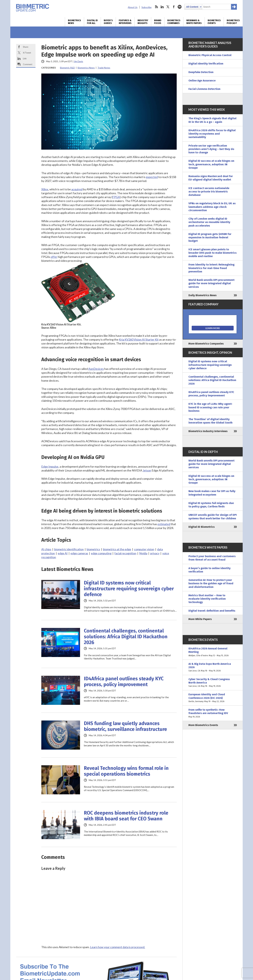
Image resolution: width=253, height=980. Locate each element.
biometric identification (69, 549)
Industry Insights (143, 22)
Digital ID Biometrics (202, 527)
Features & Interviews (125, 22)
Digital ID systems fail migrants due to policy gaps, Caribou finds (211, 505)
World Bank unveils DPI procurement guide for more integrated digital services (211, 283)
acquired (77, 189)
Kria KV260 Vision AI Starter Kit (139, 339)
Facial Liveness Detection (204, 89)
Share (26, 47)
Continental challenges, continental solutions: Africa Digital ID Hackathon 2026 (126, 637)
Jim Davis (78, 61)
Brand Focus (158, 22)
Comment (28, 64)
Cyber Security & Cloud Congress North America (213, 683)
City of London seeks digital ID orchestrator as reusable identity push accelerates (209, 222)
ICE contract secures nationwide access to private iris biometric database (209, 192)
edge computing (101, 553)
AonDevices (96, 369)
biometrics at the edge (117, 549)
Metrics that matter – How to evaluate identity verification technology (207, 599)
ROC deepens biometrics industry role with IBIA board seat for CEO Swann (126, 816)
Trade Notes (104, 68)
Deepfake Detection (201, 72)
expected (152, 177)
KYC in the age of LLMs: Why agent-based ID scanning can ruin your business (210, 407)
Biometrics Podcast (233, 22)
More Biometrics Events (203, 725)
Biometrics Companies (174, 22)
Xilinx (45, 189)
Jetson (147, 470)
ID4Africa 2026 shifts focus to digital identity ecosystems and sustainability (212, 134)
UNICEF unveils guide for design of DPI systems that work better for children (213, 517)
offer (54, 257)
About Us (133, 7)
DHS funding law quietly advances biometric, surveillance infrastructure (125, 726)
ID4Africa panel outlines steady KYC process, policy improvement (124, 682)
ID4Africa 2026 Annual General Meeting (213, 652)
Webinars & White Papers (194, 22)
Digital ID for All (92, 22)
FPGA (116, 197)
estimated (164, 524)
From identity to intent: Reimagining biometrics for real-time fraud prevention (211, 268)
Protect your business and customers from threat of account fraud (212, 558)
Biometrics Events (214, 22)
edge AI (63, 553)
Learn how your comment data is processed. (118, 947)
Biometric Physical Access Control (210, 55)
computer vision (144, 549)
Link (25, 58)
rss (156, 7)
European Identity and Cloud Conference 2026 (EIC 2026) (213, 698)
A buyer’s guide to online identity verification (210, 570)
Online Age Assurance (202, 81)
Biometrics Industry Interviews (208, 431)
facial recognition (125, 553)
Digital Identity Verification (206, 64)
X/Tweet (27, 53)
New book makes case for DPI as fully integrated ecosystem (212, 493)
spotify (180, 7)
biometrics (93, 549)
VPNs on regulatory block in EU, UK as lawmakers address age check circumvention (212, 207)
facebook (174, 7)
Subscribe (147, 7)
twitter (168, 7)
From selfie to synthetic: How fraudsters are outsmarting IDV (213, 713)
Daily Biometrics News (202, 295)
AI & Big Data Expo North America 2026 (213, 667)
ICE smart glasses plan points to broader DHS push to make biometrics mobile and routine (213, 253)
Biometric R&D (67, 68)
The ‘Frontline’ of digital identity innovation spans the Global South (210, 421)
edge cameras (79, 553)
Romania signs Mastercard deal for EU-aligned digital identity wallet (211, 178)
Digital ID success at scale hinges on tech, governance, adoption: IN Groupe (211, 164)
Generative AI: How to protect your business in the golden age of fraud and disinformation (211, 583)
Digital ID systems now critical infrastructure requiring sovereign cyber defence (129, 589)
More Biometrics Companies (206, 344)
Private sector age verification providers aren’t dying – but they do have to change (211, 149)
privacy (155, 553)
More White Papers (200, 619)
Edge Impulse (50, 466)
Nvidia (143, 553)
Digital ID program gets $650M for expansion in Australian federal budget (210, 238)
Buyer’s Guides (108, 22)
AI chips (46, 549)
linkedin (162, 7)
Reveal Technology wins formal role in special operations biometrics (126, 771)
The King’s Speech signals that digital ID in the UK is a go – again (212, 120)
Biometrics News (74, 22)
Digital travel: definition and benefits (212, 611)
